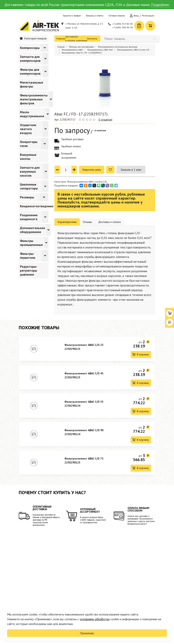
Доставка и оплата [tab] (109, 222)
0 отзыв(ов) (105, 120)
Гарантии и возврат (72, 16)
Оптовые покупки (117, 16)
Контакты (92, 39)
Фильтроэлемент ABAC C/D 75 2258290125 (84, 461)
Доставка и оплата (71, 39)
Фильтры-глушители (28, 256)
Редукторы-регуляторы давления (29, 270)
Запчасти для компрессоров (30, 59)
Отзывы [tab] (87, 222)
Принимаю (87, 633)
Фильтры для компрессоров (30, 71)
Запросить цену (92, 170)
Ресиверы (27, 197)
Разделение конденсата (29, 217)
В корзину (143, 354)
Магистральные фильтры (32, 84)
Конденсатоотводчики (37, 206)
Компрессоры (30, 48)
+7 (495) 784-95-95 (123, 27)
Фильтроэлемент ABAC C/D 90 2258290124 (84, 432)
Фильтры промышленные (31, 243)
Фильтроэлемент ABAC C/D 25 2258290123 (84, 347)
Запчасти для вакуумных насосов (30, 171)
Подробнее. (160, 5)
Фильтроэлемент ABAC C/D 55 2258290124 (84, 404)
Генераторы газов (29, 144)
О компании (82, 39)
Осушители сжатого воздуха (28, 129)
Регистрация (148, 16)
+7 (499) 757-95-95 (123, 24)
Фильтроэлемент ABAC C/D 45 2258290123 (84, 375)
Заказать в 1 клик (131, 170)
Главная (61, 39)
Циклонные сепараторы (29, 186)
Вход (136, 16)
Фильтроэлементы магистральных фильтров (34, 99)
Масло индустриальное (32, 114)
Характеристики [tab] (67, 222)
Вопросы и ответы (95, 16)
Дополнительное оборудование (33, 230)
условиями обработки (95, 619)
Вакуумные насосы (28, 157)
